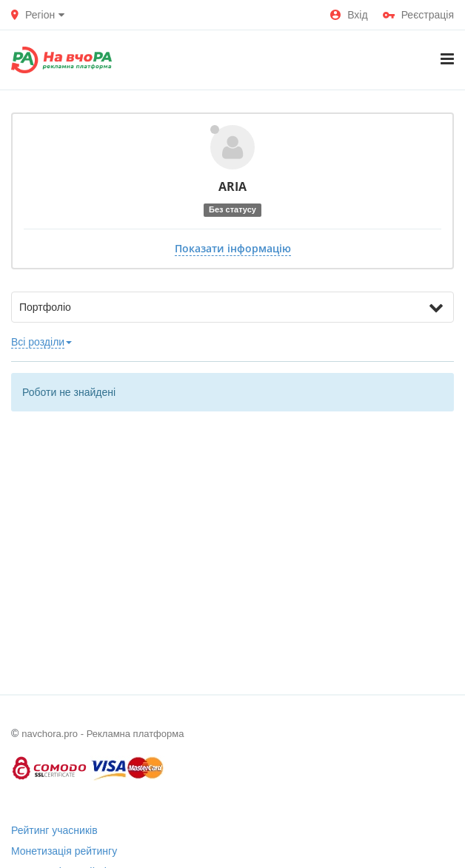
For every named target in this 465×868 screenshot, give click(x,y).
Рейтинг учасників (54, 830)
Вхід (349, 15)
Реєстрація (418, 15)
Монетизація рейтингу (64, 851)
